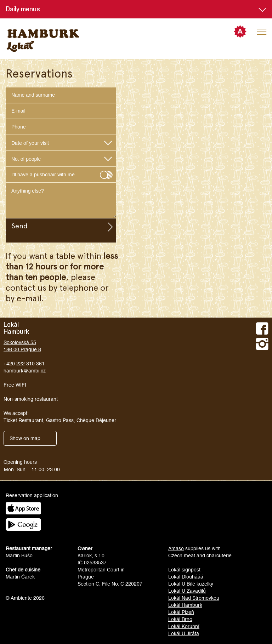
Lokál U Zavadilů (187, 591)
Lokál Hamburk (185, 605)
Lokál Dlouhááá (186, 577)
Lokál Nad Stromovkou (194, 598)
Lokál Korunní (184, 626)
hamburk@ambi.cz (25, 371)
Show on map (25, 438)
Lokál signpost (184, 570)
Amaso (176, 548)
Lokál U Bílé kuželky (191, 584)
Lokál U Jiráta (184, 633)
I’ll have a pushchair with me (61, 173)
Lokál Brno (180, 619)
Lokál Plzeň (181, 612)
